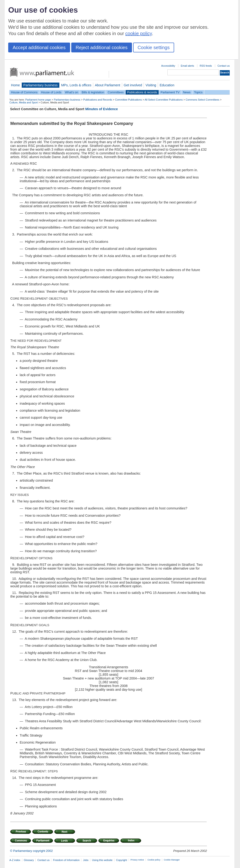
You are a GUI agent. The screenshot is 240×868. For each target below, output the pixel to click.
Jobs (86, 860)
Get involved (133, 85)
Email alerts (187, 66)
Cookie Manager (172, 860)
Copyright (122, 860)
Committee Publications (128, 100)
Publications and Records (98, 100)
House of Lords (51, 92)
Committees (116, 92)
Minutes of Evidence (102, 109)
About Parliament (108, 85)
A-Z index (15, 860)
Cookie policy (154, 860)
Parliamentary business (41, 85)
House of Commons (24, 92)
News (187, 92)
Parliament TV (170, 92)
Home (15, 85)
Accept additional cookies (39, 47)
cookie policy (139, 33)
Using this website (102, 860)
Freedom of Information (66, 860)
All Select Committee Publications (164, 100)
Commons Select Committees (202, 100)
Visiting (151, 85)
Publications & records (142, 92)
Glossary (29, 860)
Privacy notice (137, 860)
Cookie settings (154, 47)
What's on (72, 92)
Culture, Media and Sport (24, 102)
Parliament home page (38, 100)
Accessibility (168, 66)
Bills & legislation (93, 92)
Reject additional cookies (102, 47)
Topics (198, 92)
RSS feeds (206, 66)
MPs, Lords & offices (76, 85)
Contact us (224, 66)
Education (167, 85)
